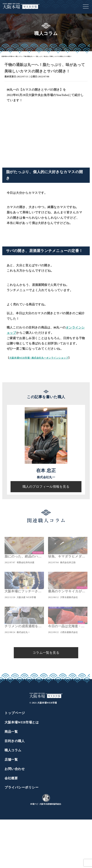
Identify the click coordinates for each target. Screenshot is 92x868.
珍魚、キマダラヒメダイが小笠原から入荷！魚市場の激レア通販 (67, 557)
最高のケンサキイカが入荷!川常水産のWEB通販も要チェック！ (67, 592)
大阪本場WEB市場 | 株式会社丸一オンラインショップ (39, 358)
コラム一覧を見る (46, 653)
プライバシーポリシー (22, 787)
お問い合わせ (15, 769)
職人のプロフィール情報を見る (46, 487)
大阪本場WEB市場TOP (8, 56)
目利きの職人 (15, 741)
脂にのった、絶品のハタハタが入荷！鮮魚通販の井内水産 (23, 557)
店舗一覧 (11, 760)
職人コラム (19, 56)
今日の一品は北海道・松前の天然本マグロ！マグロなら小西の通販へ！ (66, 626)
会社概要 (11, 778)
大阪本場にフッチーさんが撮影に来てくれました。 (23, 592)
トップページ (15, 713)
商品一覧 (11, 732)
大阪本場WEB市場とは (22, 722)
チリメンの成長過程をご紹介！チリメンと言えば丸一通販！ (23, 626)
